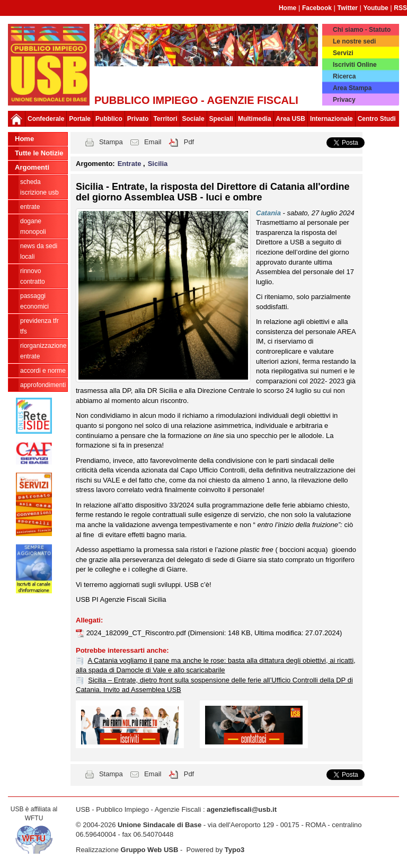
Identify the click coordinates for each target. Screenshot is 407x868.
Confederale (46, 119)
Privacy (344, 100)
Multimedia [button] (255, 119)
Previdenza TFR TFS (39, 326)
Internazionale (331, 119)
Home (287, 8)
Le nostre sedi (354, 41)
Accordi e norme (43, 371)
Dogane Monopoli (33, 226)
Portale (80, 119)
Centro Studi (377, 119)
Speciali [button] (221, 119)
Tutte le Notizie (39, 153)
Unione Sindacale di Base (160, 825)
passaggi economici (34, 301)
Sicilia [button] (158, 164)
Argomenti (32, 167)
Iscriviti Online (355, 65)
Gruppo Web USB (150, 850)
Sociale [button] (193, 119)
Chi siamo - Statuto (362, 30)
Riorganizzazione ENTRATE (43, 351)
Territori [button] (165, 119)
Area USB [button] (291, 119)
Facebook (317, 8)
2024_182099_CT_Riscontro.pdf (137, 633)
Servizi (343, 53)
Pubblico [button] (109, 119)
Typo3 (235, 850)
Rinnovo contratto (33, 276)
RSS (400, 8)
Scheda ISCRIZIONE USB (39, 187)
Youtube (376, 8)
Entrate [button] (130, 164)
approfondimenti (43, 385)
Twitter (348, 8)
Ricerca (344, 76)
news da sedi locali (39, 251)
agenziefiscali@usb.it (242, 809)
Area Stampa (352, 88)
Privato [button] (138, 119)
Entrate (30, 207)
